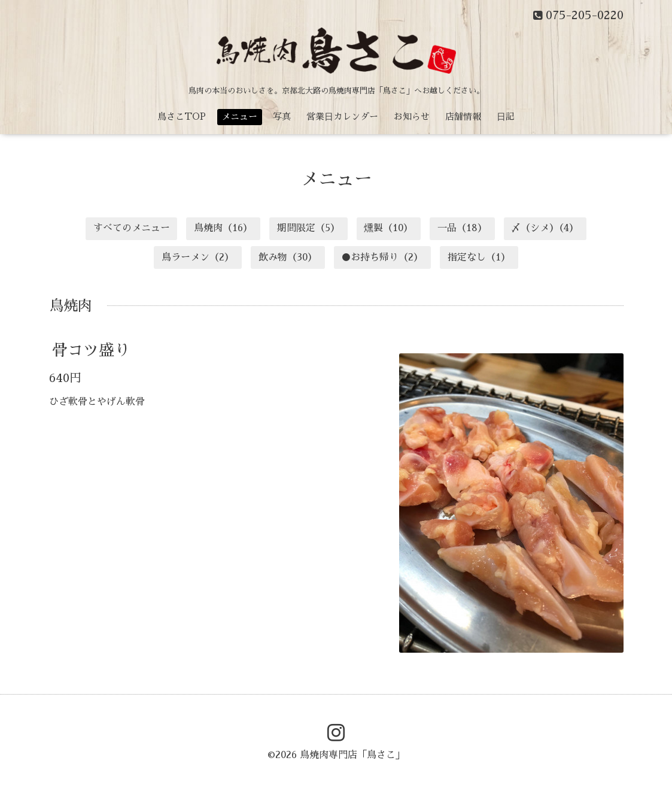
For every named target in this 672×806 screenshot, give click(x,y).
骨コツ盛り (91, 350)
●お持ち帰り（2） (382, 257)
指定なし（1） (479, 257)
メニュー (239, 116)
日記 (506, 116)
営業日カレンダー (342, 116)
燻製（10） (388, 228)
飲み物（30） (288, 257)
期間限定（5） (308, 228)
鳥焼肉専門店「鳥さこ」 (352, 755)
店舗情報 (463, 116)
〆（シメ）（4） (545, 228)
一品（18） (462, 228)
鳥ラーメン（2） (198, 257)
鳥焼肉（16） (223, 228)
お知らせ (412, 116)
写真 (282, 116)
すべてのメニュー (132, 228)
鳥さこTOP (182, 116)
